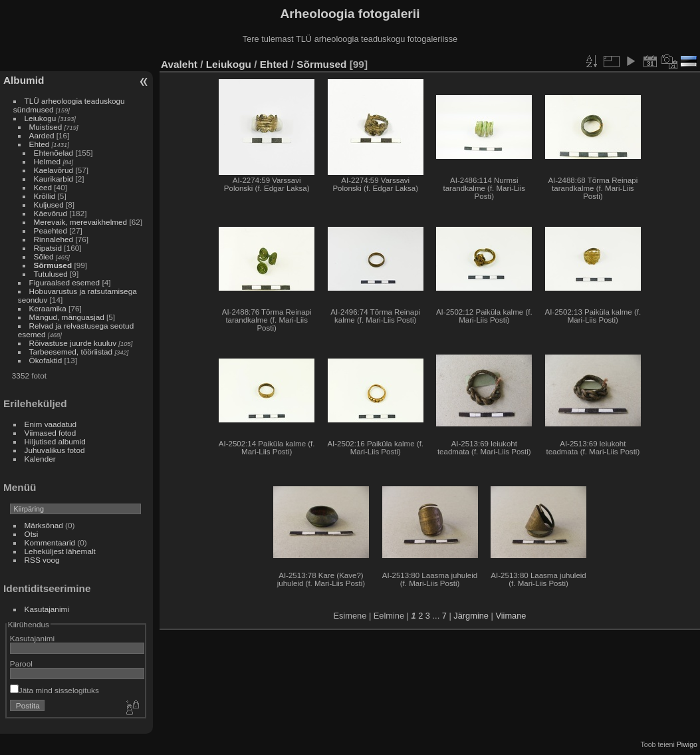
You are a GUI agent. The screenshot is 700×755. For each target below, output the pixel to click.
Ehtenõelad (54, 153)
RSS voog (42, 560)
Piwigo (687, 744)
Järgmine (471, 616)
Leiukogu (41, 118)
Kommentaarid (50, 542)
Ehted (40, 144)
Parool (21, 664)
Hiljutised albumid (55, 441)
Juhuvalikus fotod (55, 450)
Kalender (40, 459)
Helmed (48, 161)
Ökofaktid (46, 360)
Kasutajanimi (47, 609)
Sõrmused (53, 265)
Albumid (24, 80)
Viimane (511, 616)
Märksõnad (44, 525)
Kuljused (49, 205)
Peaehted (51, 230)
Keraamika (48, 308)
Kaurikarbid (54, 179)
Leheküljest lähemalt (60, 551)
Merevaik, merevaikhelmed (81, 222)
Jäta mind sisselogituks (55, 690)
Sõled (44, 256)
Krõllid (45, 196)
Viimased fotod (51, 433)
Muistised (46, 127)
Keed (43, 187)
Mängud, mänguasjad (67, 317)
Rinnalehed (54, 239)
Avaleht (179, 64)
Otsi (32, 534)
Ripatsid (48, 248)
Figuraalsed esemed (65, 282)
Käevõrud (51, 213)
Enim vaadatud (51, 424)
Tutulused (51, 274)
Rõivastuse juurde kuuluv (73, 343)
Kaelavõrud (54, 170)
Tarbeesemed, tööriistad (71, 352)
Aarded (42, 135)
